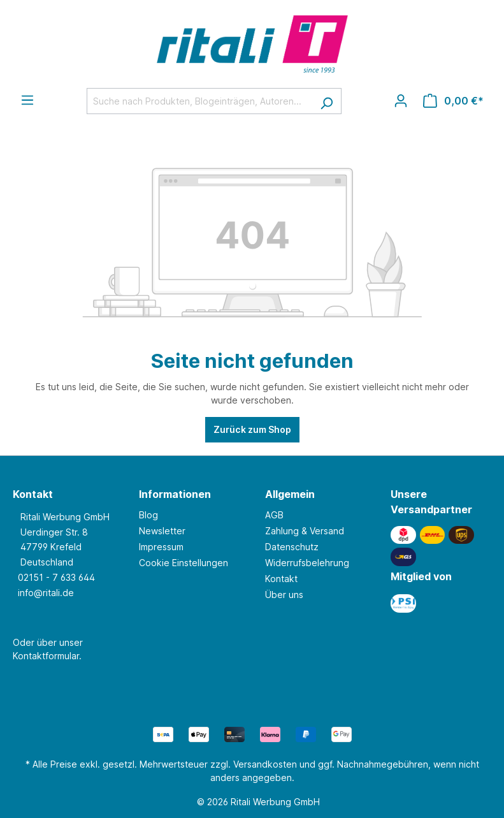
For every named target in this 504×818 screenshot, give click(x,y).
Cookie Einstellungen (184, 563)
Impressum (161, 547)
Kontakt (281, 579)
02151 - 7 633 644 (56, 577)
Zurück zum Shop (252, 429)
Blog (148, 515)
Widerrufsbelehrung (307, 563)
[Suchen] (327, 101)
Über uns (284, 595)
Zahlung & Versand (305, 531)
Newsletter (162, 531)
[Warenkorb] (453, 101)
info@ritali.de (46, 593)
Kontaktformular (46, 656)
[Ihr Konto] (401, 101)
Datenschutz (292, 547)
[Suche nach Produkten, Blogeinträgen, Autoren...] (199, 101)
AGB (274, 515)
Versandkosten (265, 764)
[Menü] (27, 100)
